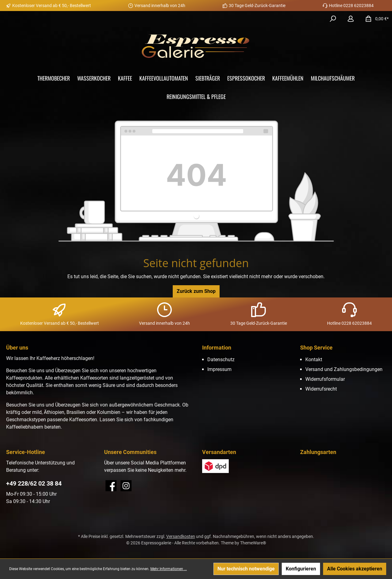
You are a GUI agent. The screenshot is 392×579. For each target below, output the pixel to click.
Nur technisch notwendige (246, 569)
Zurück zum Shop (196, 291)
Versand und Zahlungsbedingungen (344, 369)
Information (217, 348)
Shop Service (316, 348)
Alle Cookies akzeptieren (355, 569)
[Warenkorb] (375, 19)
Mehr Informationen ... (169, 569)
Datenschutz (221, 360)
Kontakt (314, 360)
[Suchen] (333, 19)
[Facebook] (111, 486)
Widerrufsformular (325, 379)
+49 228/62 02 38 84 (34, 483)
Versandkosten (181, 536)
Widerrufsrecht (321, 389)
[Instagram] (126, 486)
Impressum (219, 369)
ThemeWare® (253, 543)
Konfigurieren (301, 569)
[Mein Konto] (351, 19)
